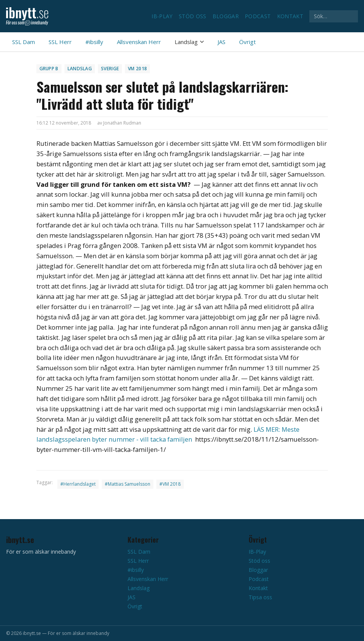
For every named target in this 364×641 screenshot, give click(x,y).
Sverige (110, 69)
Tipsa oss (260, 597)
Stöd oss (193, 16)
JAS (221, 42)
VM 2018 (137, 69)
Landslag (189, 42)
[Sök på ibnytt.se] (334, 16)
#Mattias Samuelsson (128, 484)
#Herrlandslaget (78, 484)
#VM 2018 (170, 484)
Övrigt (247, 42)
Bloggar (226, 16)
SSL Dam (24, 42)
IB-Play (162, 16)
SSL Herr (60, 42)
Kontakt (290, 16)
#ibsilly (94, 42)
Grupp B (49, 69)
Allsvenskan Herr (139, 42)
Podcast (258, 16)
